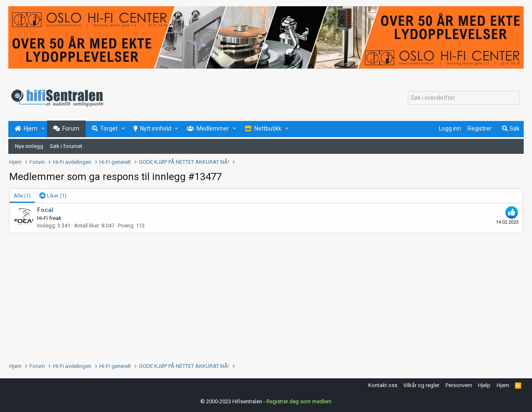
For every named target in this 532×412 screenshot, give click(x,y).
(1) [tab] (22, 196)
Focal (45, 210)
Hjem (503, 385)
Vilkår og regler (421, 385)
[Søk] (464, 98)
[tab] (53, 196)
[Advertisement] (259, 296)
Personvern (459, 385)
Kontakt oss (383, 385)
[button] (43, 129)
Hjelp (484, 385)
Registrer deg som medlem (299, 401)
